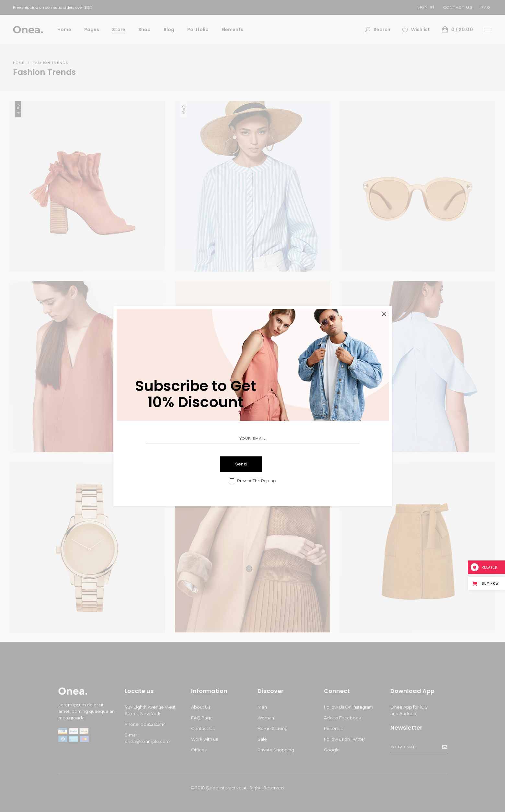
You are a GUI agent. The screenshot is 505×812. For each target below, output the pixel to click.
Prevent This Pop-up (256, 481)
